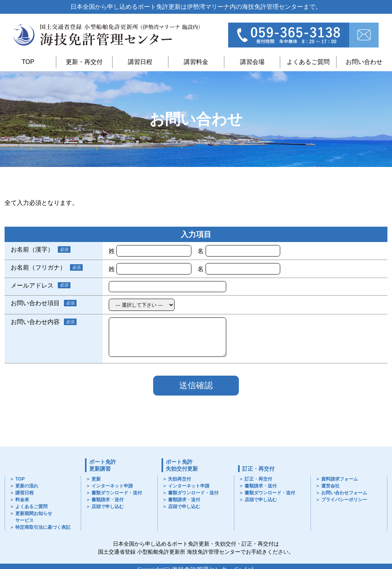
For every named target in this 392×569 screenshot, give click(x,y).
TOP (28, 62)
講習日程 (140, 62)
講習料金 (196, 62)
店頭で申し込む (108, 507)
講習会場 (252, 62)
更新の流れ (27, 486)
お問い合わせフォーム (344, 493)
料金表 (22, 500)
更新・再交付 (84, 62)
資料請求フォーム (340, 479)
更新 (96, 479)
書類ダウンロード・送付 (117, 493)
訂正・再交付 (258, 469)
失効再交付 (180, 479)
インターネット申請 (112, 486)
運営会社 (330, 486)
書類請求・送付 (108, 500)
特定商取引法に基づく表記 (43, 527)
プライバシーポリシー (344, 500)
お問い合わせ (364, 62)
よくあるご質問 (308, 62)
